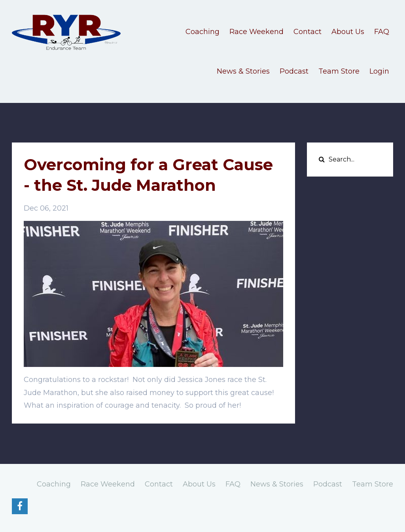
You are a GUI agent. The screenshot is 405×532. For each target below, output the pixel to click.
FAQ (382, 32)
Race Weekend (256, 32)
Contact (308, 32)
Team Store (339, 71)
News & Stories (243, 71)
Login (379, 71)
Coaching (202, 32)
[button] (153, 392)
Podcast (294, 71)
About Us (348, 32)
